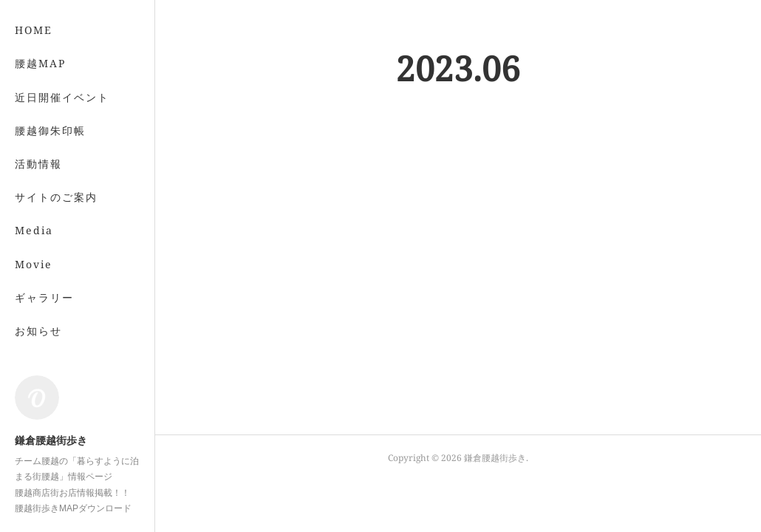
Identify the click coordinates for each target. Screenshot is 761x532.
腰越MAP (40, 63)
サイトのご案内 (56, 197)
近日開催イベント (62, 97)
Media (34, 230)
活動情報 (38, 164)
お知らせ (38, 331)
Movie (34, 264)
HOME (34, 30)
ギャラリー (44, 297)
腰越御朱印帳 (50, 130)
